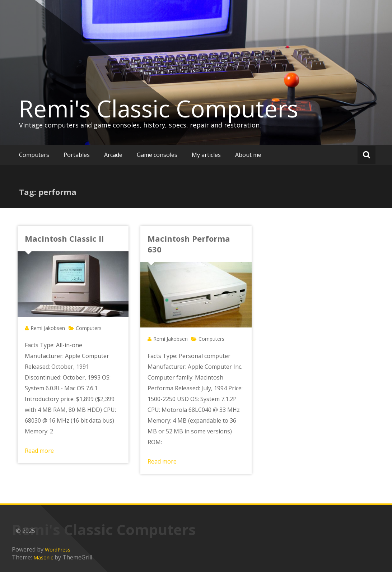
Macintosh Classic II (64, 238)
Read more (39, 451)
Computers (34, 155)
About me (248, 155)
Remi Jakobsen (48, 328)
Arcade (113, 155)
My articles (206, 155)
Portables (77, 155)
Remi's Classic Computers (159, 108)
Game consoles (157, 155)
